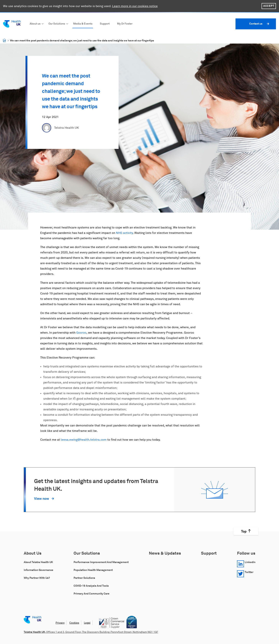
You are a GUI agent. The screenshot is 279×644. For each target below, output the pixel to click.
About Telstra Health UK (38, 562)
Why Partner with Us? (37, 578)
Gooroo (81, 333)
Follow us (246, 553)
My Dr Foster (125, 24)
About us (35, 24)
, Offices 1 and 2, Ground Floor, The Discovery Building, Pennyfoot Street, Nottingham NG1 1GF (91, 632)
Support (105, 24)
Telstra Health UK (66, 128)
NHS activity (124, 233)
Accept (269, 6)
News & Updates (165, 553)
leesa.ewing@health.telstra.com (84, 440)
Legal (87, 623)
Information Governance (39, 570)
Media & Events (83, 24)
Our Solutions (57, 24)
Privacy (60, 623)
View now (42, 499)
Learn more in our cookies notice (135, 6)
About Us (33, 553)
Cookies (74, 623)
